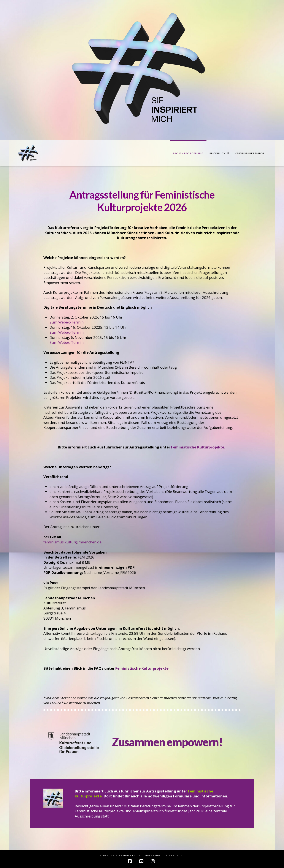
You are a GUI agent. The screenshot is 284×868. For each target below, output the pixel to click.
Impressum (152, 856)
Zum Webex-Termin (67, 322)
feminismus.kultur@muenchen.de (72, 542)
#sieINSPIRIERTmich (126, 856)
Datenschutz (174, 856)
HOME (104, 856)
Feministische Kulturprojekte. (199, 447)
